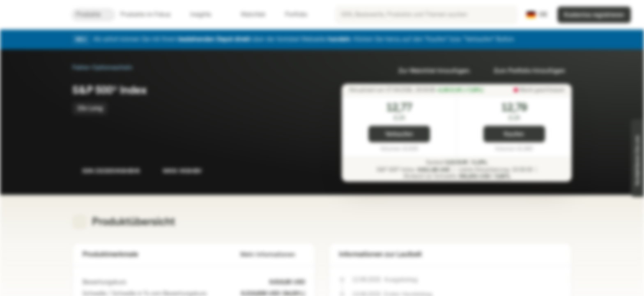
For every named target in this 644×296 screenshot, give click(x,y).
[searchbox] (426, 15)
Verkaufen (399, 134)
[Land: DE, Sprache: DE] (537, 15)
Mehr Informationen (273, 255)
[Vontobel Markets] (36, 15)
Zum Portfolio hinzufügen (524, 71)
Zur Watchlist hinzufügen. (430, 71)
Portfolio (291, 15)
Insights (206, 15)
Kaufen (514, 134)
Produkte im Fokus (150, 15)
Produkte (93, 15)
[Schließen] (567, 39)
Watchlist (248, 15)
